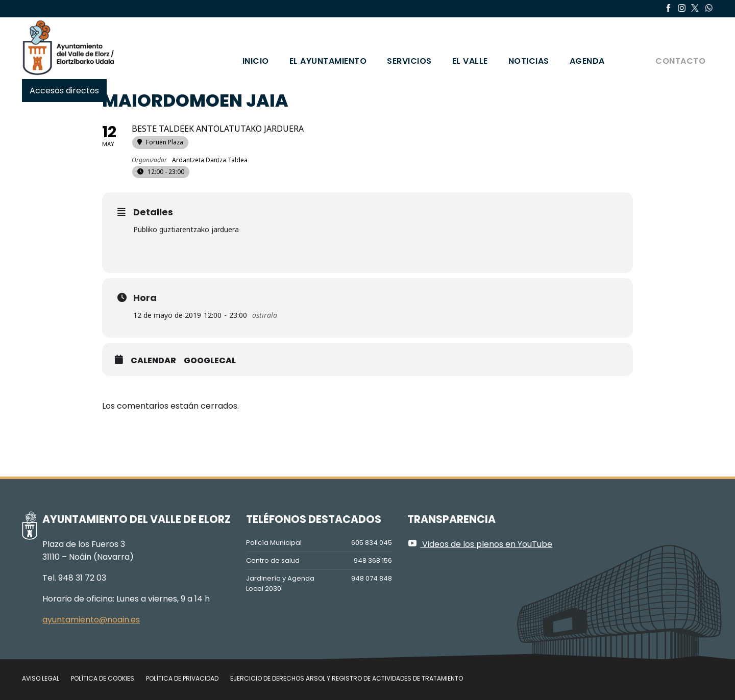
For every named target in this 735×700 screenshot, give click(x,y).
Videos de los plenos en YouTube (480, 544)
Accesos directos (64, 91)
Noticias (529, 61)
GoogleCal (210, 361)
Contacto (680, 61)
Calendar (153, 361)
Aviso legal (41, 678)
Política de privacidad (182, 678)
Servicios (409, 61)
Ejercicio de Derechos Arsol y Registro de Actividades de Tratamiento (347, 678)
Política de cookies (103, 678)
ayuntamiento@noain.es (91, 620)
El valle (470, 61)
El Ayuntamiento (328, 61)
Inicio (256, 61)
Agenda (587, 61)
